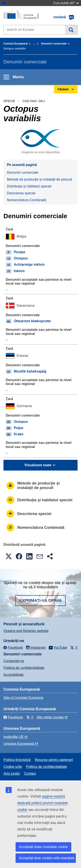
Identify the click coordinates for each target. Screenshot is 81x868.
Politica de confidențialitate (24, 668)
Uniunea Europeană (19, 744)
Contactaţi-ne (14, 661)
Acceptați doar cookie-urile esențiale (47, 858)
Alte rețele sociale (50, 717)
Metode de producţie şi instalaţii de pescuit (40, 179)
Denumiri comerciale (54, 44)
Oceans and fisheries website (26, 631)
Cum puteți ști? (66, 3)
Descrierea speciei (21, 193)
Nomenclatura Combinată (26, 200)
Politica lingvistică (17, 760)
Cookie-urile (13, 767)
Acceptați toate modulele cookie (43, 847)
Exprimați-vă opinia (40, 601)
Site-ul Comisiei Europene (23, 698)
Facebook (13, 717)
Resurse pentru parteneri (54, 760)
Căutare (71, 30)
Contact (30, 774)
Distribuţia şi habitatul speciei (29, 186)
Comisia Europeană (16, 44)
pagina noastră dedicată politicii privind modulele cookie (43, 803)
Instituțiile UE (13, 737)
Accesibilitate (13, 675)
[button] (9, 556)
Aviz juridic (12, 774)
